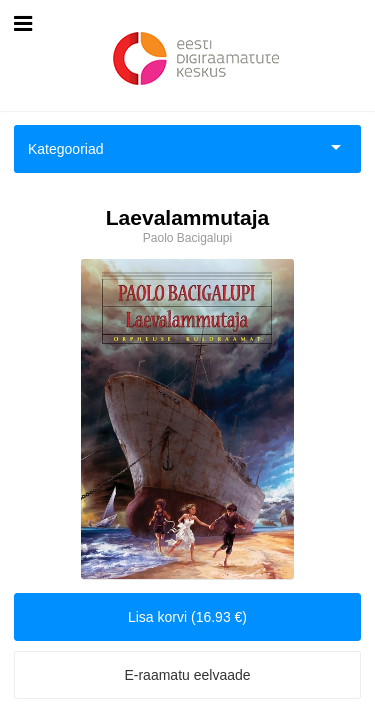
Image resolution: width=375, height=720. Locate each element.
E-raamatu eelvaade (187, 675)
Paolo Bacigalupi (187, 238)
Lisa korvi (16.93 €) (187, 617)
